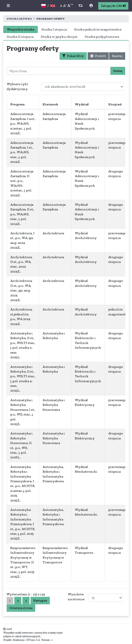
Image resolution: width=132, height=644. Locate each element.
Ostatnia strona (21, 608)
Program (17, 104)
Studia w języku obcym (59, 37)
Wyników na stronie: (77, 597)
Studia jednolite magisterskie (98, 29)
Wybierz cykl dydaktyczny (17, 86)
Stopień (115, 104)
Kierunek (50, 104)
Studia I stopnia (54, 29)
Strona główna (19, 19)
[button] (8, 6)
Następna (40, 601)
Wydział (82, 104)
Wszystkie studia (21, 29)
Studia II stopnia (20, 37)
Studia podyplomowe (102, 37)
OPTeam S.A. (33, 640)
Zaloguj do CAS (113, 6)
